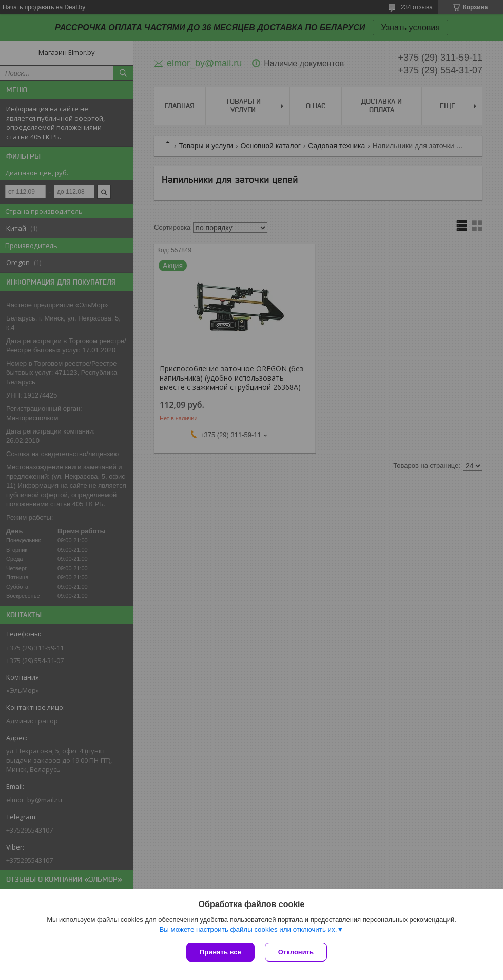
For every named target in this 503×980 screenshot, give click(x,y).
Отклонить (296, 952)
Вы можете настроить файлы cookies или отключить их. (248, 929)
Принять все (220, 952)
